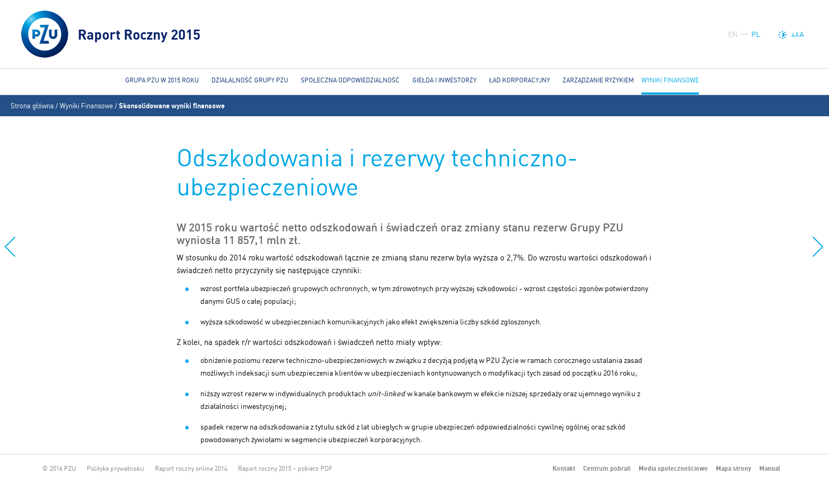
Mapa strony (734, 468)
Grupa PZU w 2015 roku (162, 80)
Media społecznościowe (673, 468)
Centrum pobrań (607, 468)
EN (733, 34)
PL (756, 34)
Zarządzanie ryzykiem (598, 80)
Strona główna (32, 106)
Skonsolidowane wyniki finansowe (172, 106)
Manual (770, 468)
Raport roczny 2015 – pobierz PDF (285, 468)
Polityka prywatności (116, 468)
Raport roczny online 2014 (191, 468)
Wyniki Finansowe (86, 106)
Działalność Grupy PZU (250, 80)
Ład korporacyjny (519, 80)
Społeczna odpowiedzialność (350, 80)
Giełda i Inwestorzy (444, 80)
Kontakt (564, 468)
